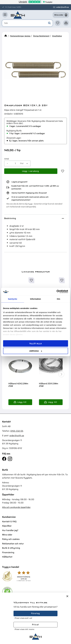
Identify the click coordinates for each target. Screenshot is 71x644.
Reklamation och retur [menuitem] (13, 544)
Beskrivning (10, 218)
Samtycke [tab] (12, 299)
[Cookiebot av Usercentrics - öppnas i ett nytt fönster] (56, 292)
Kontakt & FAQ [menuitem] (9, 522)
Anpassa (36, 351)
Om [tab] (58, 299)
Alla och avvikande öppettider (16, 507)
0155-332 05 (17, 431)
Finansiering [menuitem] (8, 552)
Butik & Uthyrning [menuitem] (11, 548)
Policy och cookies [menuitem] (11, 539)
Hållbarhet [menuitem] (7, 557)
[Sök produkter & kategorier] (27, 23)
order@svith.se (63, 7)
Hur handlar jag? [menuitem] (10, 530)
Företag (35, 613)
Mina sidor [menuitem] (7, 535)
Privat (35, 625)
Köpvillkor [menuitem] (7, 526)
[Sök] (49, 23)
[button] (5, 15)
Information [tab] (35, 299)
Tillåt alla (35, 343)
